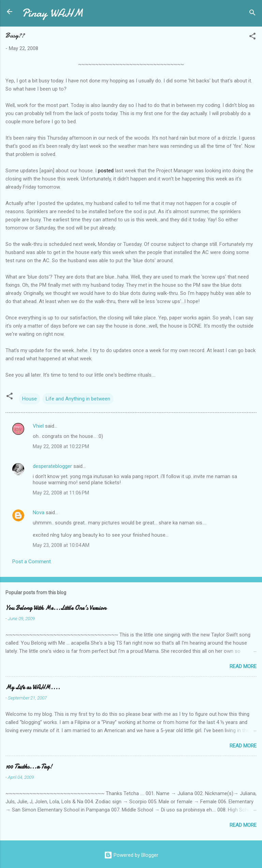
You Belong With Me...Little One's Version (56, 608)
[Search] (252, 14)
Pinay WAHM (53, 13)
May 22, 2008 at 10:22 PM (61, 446)
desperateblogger (52, 466)
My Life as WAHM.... (33, 687)
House (30, 399)
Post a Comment (32, 562)
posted (106, 171)
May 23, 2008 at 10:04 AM (61, 545)
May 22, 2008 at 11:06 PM (61, 493)
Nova (39, 512)
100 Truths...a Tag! (29, 767)
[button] (252, 37)
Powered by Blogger (131, 855)
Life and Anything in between (78, 399)
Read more (243, 666)
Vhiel (38, 426)
